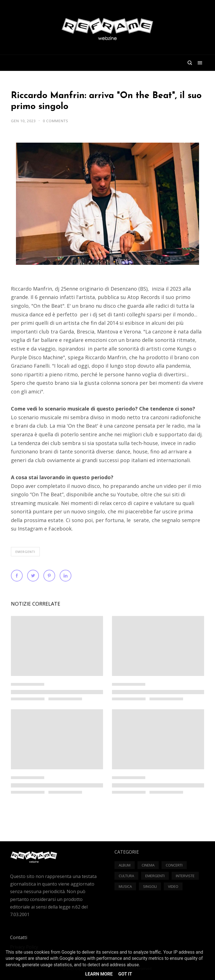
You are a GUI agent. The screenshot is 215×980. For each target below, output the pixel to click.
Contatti (19, 937)
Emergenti (25, 552)
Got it (125, 974)
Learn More (99, 974)
